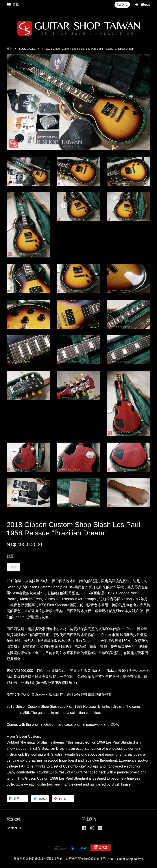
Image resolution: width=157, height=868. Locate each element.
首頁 (9, 49)
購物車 (142, 5)
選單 (13, 5)
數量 (10, 556)
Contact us (14, 828)
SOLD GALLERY (29, 49)
